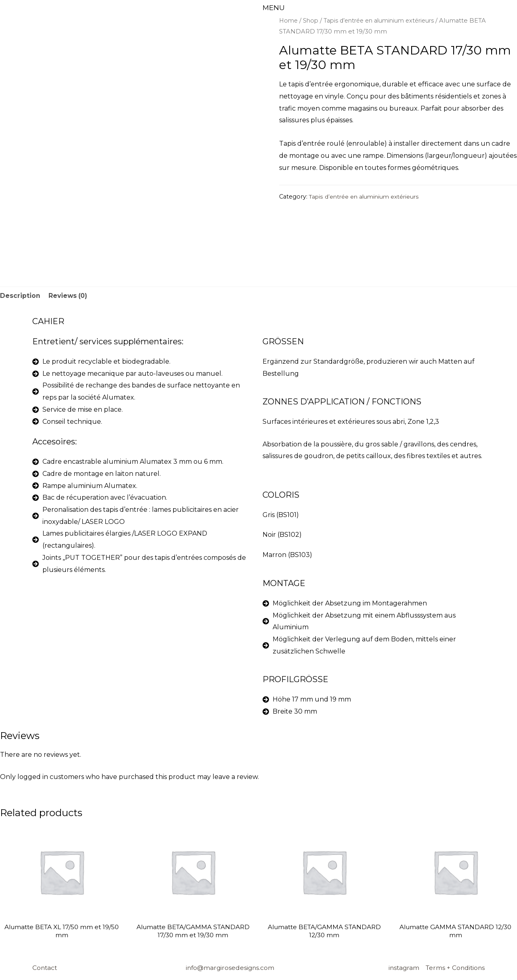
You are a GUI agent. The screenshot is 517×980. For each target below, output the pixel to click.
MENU (274, 8)
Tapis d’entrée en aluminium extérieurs (385, 21)
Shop (312, 21)
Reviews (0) (69, 296)
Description (20, 296)
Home (289, 21)
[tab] (20, 296)
